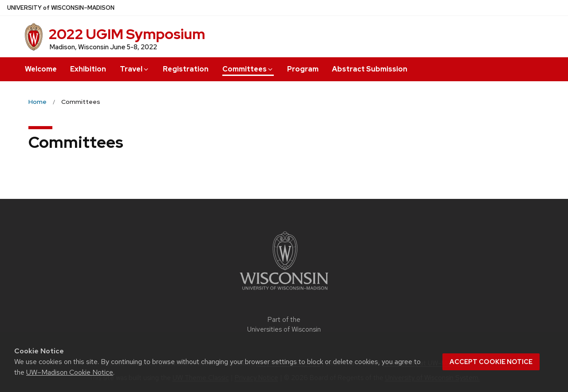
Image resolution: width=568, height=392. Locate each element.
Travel (135, 69)
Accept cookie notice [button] (491, 362)
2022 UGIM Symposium (127, 34)
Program (303, 69)
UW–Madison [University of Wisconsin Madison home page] (61, 8)
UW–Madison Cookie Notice (70, 372)
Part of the (284, 325)
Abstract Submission (370, 69)
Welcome (41, 69)
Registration (186, 69)
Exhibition (88, 69)
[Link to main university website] (284, 291)
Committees (248, 69)
